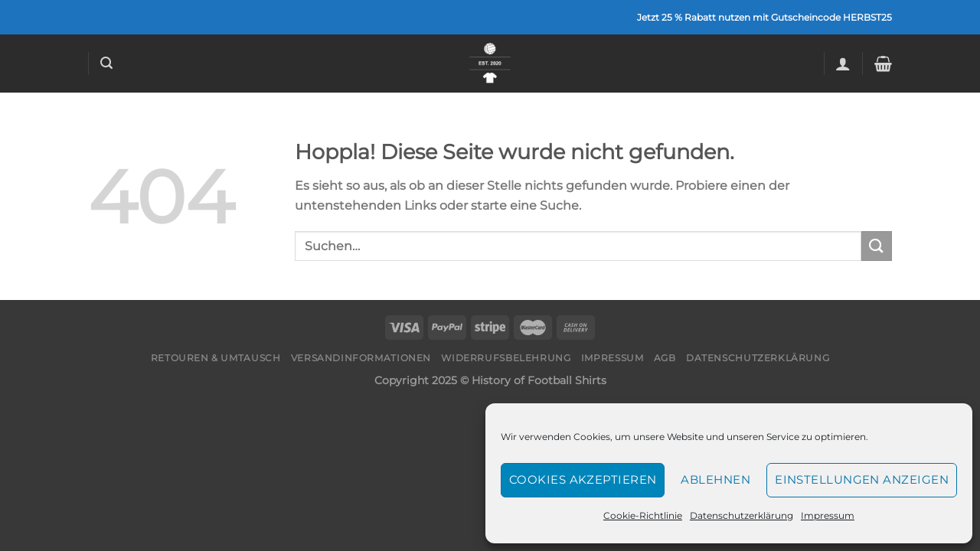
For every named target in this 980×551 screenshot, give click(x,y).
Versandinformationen (361, 358)
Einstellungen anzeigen (862, 479)
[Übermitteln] (877, 246)
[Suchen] (106, 63)
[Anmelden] (843, 64)
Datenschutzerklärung (742, 515)
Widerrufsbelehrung (506, 358)
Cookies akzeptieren (583, 479)
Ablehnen (715, 479)
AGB (665, 358)
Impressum (828, 515)
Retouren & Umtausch (216, 358)
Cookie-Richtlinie (643, 515)
